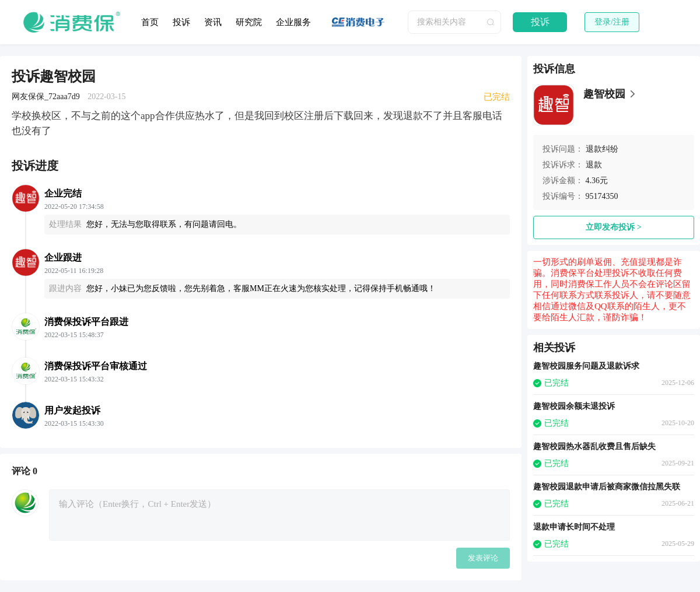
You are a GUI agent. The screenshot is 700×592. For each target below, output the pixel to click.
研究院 (249, 22)
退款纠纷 (602, 149)
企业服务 (293, 22)
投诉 (181, 22)
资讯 (213, 22)
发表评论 (483, 558)
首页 (150, 22)
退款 (594, 165)
